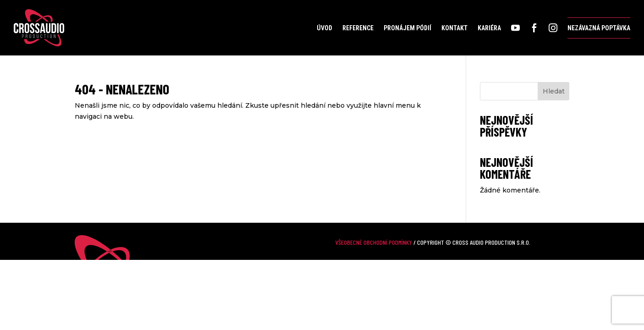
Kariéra (489, 28)
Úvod (325, 28)
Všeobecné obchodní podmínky (374, 242)
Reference (358, 28)
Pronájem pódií (407, 28)
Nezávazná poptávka (599, 28)
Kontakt (454, 28)
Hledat (554, 91)
